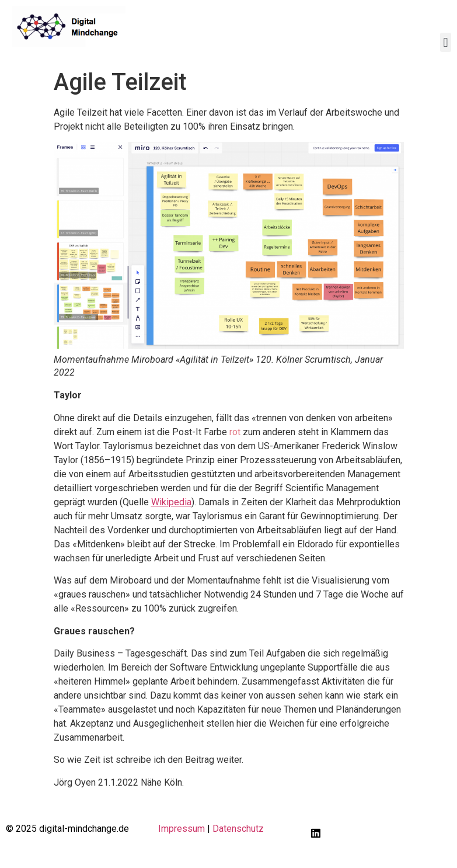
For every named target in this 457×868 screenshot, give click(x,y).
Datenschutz (238, 829)
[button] (446, 42)
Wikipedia (171, 502)
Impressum (182, 829)
